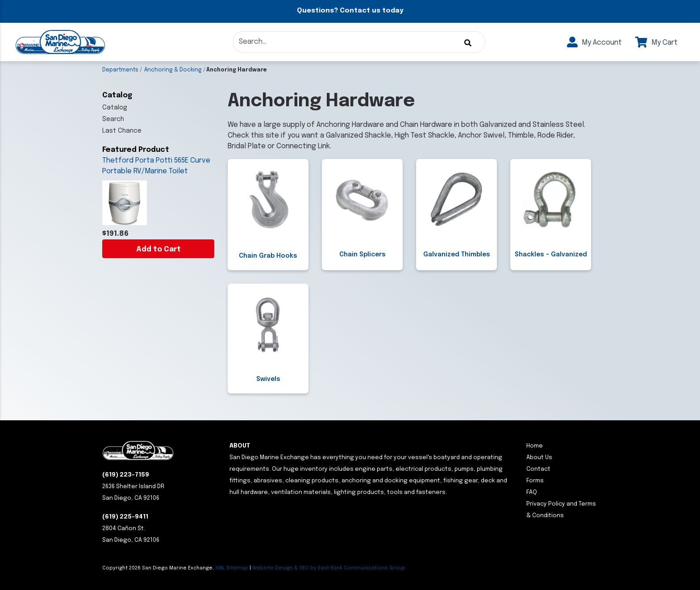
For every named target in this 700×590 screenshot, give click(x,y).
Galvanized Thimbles (457, 255)
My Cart (656, 43)
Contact (538, 469)
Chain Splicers (362, 255)
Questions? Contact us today (350, 11)
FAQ (532, 492)
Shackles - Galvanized (551, 255)
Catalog (115, 108)
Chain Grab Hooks (268, 256)
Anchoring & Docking (173, 70)
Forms (535, 481)
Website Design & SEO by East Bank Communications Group (329, 568)
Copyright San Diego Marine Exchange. (159, 568)
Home (535, 446)
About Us (539, 458)
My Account (594, 43)
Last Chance (122, 131)
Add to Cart (158, 249)
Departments (120, 70)
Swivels (268, 379)
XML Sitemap (232, 568)
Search (113, 119)
